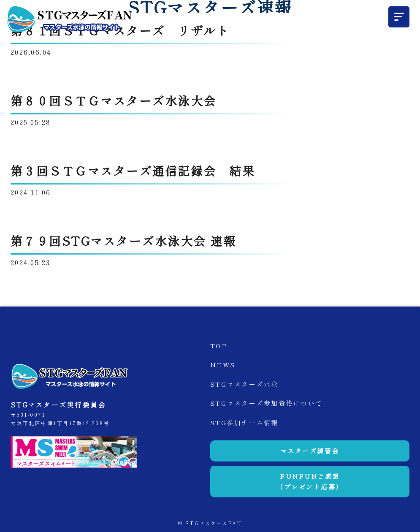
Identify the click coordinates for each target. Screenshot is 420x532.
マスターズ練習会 (310, 451)
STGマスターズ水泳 (244, 384)
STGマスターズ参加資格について (267, 403)
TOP (219, 346)
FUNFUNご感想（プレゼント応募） (310, 482)
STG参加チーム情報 (244, 422)
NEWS (223, 365)
